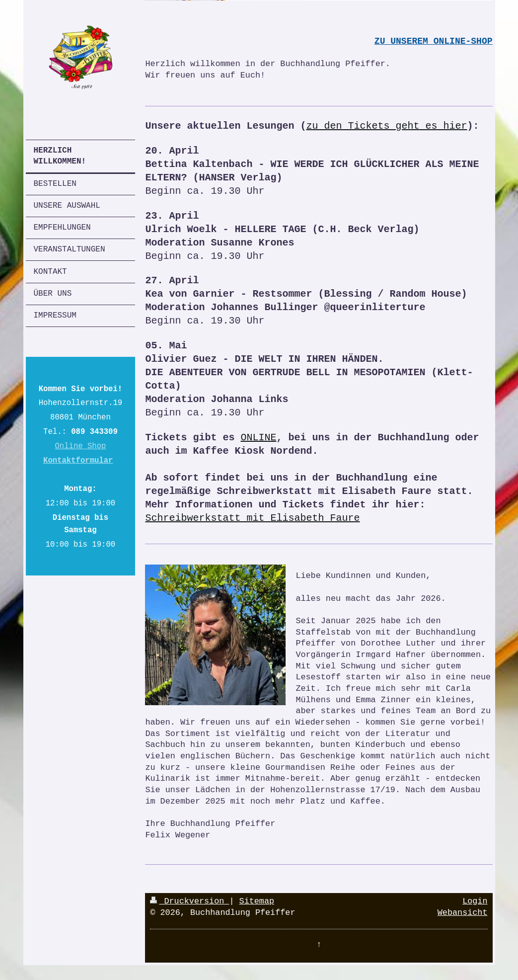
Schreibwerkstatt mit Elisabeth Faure (252, 518)
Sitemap (257, 901)
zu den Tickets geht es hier (386, 126)
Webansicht (463, 913)
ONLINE (258, 438)
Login (475, 901)
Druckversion (189, 901)
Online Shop (80, 446)
